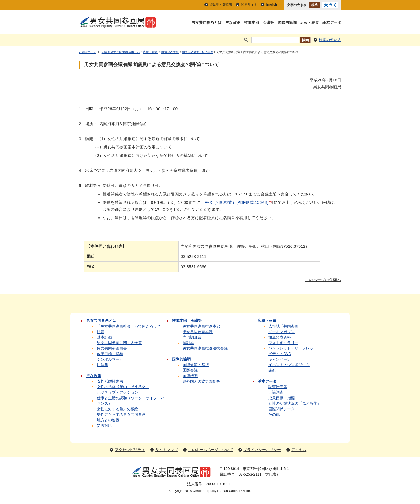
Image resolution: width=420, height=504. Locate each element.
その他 (274, 415)
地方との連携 (108, 420)
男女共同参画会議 (198, 332)
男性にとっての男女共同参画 (121, 415)
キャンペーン (280, 360)
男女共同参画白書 (112, 348)
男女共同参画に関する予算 (119, 343)
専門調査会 (192, 337)
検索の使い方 (330, 40)
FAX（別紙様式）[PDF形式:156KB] (236, 202)
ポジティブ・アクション (118, 392)
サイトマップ (167, 450)
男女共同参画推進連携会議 (205, 348)
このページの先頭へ (323, 280)
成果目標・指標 (110, 354)
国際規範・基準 (196, 365)
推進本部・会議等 (259, 23)
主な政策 (233, 23)
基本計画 (104, 337)
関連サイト (249, 5)
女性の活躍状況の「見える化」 (123, 387)
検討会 (188, 343)
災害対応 (104, 426)
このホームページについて (211, 450)
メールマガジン (282, 332)
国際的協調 (287, 23)
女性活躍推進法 (110, 381)
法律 (101, 332)
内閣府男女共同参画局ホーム (121, 52)
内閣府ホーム (88, 52)
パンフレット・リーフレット (293, 348)
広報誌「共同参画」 (285, 326)
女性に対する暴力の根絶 (118, 409)
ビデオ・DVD (280, 354)
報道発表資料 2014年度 (198, 52)
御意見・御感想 (221, 5)
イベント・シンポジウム (289, 365)
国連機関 (190, 376)
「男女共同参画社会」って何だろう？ (129, 326)
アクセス (299, 450)
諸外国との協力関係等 (201, 381)
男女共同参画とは (207, 23)
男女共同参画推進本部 (201, 326)
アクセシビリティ (130, 450)
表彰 (272, 371)
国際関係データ (282, 409)
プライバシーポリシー (262, 450)
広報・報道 (309, 23)
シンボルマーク (110, 360)
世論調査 (276, 392)
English (271, 5)
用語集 (103, 365)
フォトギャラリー (283, 343)
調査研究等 (278, 387)
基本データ (332, 23)
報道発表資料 (170, 52)
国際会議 (190, 370)
